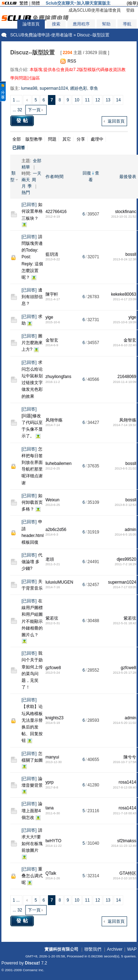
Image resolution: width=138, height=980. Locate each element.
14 (118, 100)
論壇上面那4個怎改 (32, 810)
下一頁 (34, 110)
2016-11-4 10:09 (125, 382)
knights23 (55, 718)
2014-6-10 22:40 (125, 345)
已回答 (29, 205)
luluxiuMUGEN (59, 582)
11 (87, 100)
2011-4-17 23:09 (125, 299)
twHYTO (53, 841)
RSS (72, 61)
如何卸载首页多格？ (32, 502)
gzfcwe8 (53, 668)
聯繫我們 (93, 949)
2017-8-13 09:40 (125, 787)
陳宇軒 (52, 294)
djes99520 (127, 559)
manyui (52, 757)
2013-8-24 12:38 (125, 259)
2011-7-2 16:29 (125, 564)
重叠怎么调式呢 (32, 876)
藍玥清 (52, 254)
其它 (67, 139)
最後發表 (128, 177)
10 (77, 100)
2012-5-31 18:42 (125, 623)
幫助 (106, 24)
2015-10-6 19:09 (125, 322)
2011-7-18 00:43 (125, 813)
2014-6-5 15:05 (125, 535)
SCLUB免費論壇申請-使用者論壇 (41, 35)
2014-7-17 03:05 (125, 587)
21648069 (127, 377)
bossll (131, 254)
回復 (87, 173)
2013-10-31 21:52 (124, 217)
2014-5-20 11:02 (125, 723)
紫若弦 (52, 618)
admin (130, 530)
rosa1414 (127, 782)
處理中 (97, 139)
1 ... (16, 100)
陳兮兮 (130, 757)
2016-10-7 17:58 (125, 762)
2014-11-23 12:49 (124, 846)
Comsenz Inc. (33, 970)
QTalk (51, 873)
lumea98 (29, 88)
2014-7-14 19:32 (125, 425)
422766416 (56, 212)
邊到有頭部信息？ (32, 297)
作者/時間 (55, 177)
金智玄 (52, 340)
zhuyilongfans (58, 377)
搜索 (56, 24)
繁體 (24, 3)
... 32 (17, 110)
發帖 (23, 120)
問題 (52, 139)
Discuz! (33, 963)
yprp (50, 782)
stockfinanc (126, 212)
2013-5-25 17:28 (125, 673)
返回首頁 (116, 121)
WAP (132, 949)
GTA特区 (128, 873)
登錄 (130, 10)
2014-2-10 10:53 (125, 878)
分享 (81, 139)
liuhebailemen (59, 464)
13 (108, 100)
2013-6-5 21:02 (125, 468)
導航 (127, 24)
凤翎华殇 (54, 420)
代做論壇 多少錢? (32, 562)
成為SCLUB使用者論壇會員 (95, 10)
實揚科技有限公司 (61, 949)
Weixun (53, 500)
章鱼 (94, 88)
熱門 (26, 193)
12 (98, 100)
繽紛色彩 (79, 88)
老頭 (50, 559)
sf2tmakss (127, 841)
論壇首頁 (31, 24)
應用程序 (81, 24)
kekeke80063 (124, 294)
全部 (17, 139)
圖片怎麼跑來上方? (32, 343)
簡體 (36, 3)
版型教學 (34, 139)
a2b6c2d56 (56, 530)
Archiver (115, 949)
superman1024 (54, 88)
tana (50, 808)
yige (49, 317)
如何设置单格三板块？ (32, 211)
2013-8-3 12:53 (125, 505)
